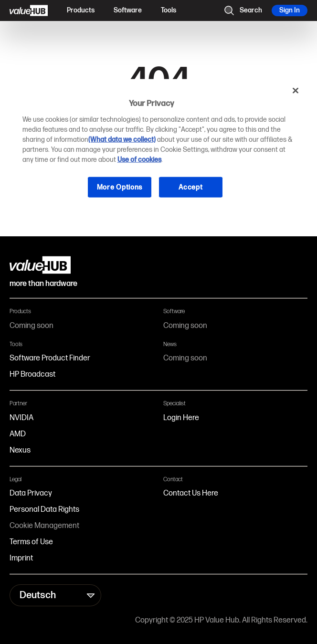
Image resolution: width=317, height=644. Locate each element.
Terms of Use (31, 542)
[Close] (296, 91)
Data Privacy (31, 493)
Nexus (20, 450)
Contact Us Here (191, 493)
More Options (120, 187)
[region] (159, 146)
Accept (190, 187)
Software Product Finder (50, 358)
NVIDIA (21, 418)
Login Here (181, 418)
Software (128, 10)
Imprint (21, 558)
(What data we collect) (122, 139)
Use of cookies (139, 159)
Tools (169, 10)
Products (81, 10)
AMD (18, 434)
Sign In (290, 10)
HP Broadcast (32, 375)
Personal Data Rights (44, 510)
